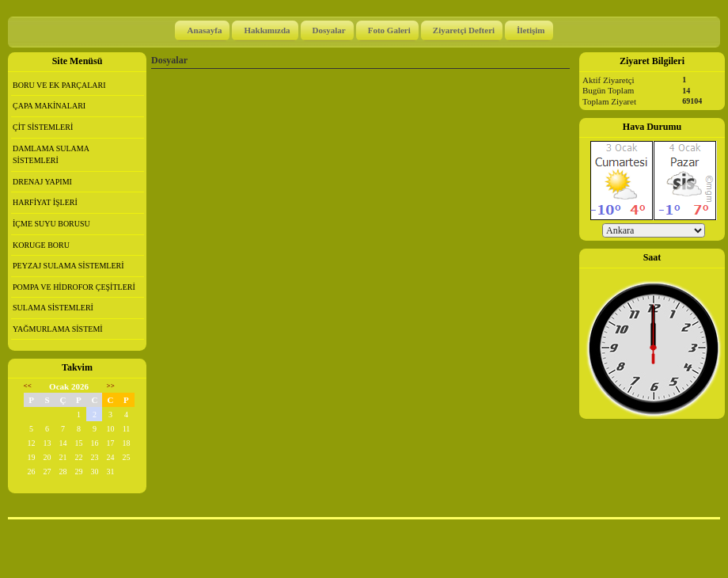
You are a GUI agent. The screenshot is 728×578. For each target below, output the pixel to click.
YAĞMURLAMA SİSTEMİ (58, 329)
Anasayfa (204, 30)
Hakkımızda (267, 30)
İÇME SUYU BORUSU (51, 224)
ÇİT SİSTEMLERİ (43, 127)
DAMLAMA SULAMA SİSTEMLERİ (51, 155)
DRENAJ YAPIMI (42, 182)
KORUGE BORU (41, 245)
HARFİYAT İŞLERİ (45, 202)
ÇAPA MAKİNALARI (49, 106)
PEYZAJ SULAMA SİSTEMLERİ (68, 266)
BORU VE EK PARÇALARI (59, 85)
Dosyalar (329, 30)
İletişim (531, 30)
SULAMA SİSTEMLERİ (53, 308)
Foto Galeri (389, 30)
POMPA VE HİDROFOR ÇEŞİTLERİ (74, 287)
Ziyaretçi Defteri (464, 30)
